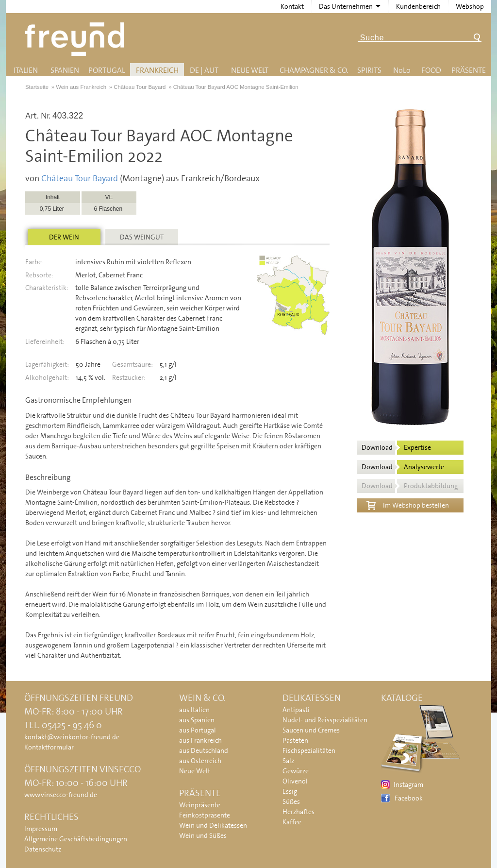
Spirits (369, 70)
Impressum (41, 829)
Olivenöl (295, 781)
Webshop (470, 6)
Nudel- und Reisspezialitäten (325, 720)
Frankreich (157, 70)
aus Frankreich (200, 740)
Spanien (65, 70)
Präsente (469, 70)
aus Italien (194, 710)
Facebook (409, 798)
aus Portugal (198, 730)
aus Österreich (200, 761)
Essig (290, 791)
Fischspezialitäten (309, 750)
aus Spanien (197, 720)
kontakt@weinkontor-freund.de (72, 737)
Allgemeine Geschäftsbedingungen (76, 839)
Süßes (291, 801)
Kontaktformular (49, 747)
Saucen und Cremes (311, 730)
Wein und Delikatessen (213, 825)
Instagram (408, 784)
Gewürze (296, 771)
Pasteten (295, 740)
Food (431, 70)
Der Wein (64, 237)
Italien (26, 70)
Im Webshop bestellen (408, 504)
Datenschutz (43, 849)
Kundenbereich (418, 6)
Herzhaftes (298, 812)
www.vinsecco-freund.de (61, 795)
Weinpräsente (200, 805)
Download (396, 447)
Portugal (107, 70)
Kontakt (292, 6)
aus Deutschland (204, 750)
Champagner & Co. (314, 70)
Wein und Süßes (203, 835)
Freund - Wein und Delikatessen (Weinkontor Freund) (76, 39)
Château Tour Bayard (80, 178)
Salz (288, 761)
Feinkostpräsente (205, 815)
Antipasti (296, 710)
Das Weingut (142, 237)
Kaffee (292, 822)
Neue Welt (250, 70)
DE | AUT (204, 70)
